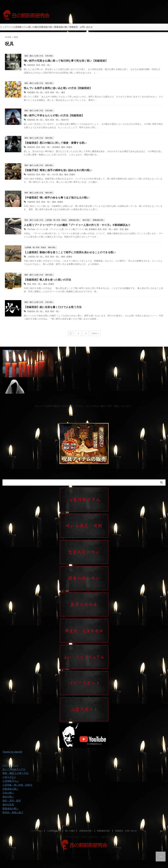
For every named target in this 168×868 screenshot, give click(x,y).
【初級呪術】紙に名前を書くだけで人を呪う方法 (53, 307)
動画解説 (93, 229)
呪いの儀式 (34, 27)
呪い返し (40, 92)
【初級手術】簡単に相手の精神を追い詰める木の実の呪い (58, 170)
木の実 (55, 175)
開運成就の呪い (62, 27)
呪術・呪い (46, 65)
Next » (95, 333)
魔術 (63, 92)
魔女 (61, 175)
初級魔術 (31, 92)
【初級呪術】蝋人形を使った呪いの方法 (47, 280)
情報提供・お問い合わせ (81, 27)
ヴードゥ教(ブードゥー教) (76, 229)
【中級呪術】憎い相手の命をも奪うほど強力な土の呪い (57, 198)
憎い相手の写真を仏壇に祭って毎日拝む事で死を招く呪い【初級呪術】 (66, 61)
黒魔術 (69, 147)
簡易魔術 (56, 147)
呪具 (38, 65)
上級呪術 (31, 257)
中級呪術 (31, 202)
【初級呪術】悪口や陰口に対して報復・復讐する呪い (55, 143)
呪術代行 (65, 120)
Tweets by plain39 (12, 752)
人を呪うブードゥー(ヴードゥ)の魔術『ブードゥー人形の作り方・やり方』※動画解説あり (77, 225)
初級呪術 (31, 65)
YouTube (31, 229)
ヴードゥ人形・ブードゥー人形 (50, 229)
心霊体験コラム (21, 27)
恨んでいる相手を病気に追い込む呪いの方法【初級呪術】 (58, 88)
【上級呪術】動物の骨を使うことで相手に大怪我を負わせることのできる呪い (70, 252)
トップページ (7, 27)
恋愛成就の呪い (47, 27)
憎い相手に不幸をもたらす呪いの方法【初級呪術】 (54, 115)
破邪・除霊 (119, 229)
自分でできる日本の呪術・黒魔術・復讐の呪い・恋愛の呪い (84, 837)
